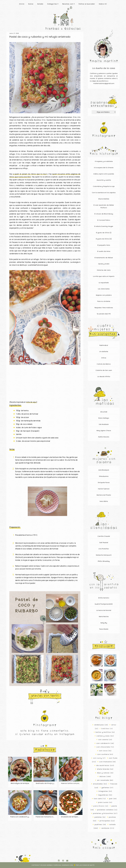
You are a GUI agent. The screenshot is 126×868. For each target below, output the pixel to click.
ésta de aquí (31, 402)
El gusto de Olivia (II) (104, 239)
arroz (114, 725)
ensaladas (98, 784)
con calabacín (103, 743)
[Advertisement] (45, 384)
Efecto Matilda (104, 199)
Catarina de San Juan (104, 370)
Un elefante (104, 351)
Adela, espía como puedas (104, 174)
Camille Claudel (104, 536)
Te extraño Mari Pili (104, 314)
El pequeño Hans (104, 245)
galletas (105, 788)
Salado (40, 4)
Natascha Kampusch (104, 555)
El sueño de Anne (104, 251)
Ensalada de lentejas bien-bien (74, 817)
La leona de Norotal (104, 610)
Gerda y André (104, 264)
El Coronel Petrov (104, 220)
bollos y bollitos (103, 732)
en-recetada (103, 780)
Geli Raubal (104, 542)
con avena (103, 740)
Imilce (104, 358)
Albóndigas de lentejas (20, 783)
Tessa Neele (104, 629)
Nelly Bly (104, 623)
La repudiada (104, 283)
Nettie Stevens (104, 437)
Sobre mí (103, 4)
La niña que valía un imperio (104, 276)
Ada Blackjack (104, 470)
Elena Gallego (104, 418)
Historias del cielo (104, 270)
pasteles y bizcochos (103, 813)
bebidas (105, 728)
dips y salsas (103, 773)
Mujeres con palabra (104, 295)
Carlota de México (104, 364)
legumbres (103, 795)
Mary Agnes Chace (104, 431)
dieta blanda (103, 769)
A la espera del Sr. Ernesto (104, 168)
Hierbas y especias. (54, 865)
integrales (103, 791)
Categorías (53, 4)
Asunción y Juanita (104, 180)
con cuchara (103, 754)
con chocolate (103, 747)
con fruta (113, 758)
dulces (103, 776)
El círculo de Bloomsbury (104, 214)
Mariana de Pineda (104, 495)
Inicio (22, 4)
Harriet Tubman (104, 489)
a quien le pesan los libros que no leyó (30, 174)
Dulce (31, 4)
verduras (105, 828)
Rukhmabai (104, 345)
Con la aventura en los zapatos (104, 193)
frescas (114, 784)
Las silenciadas (104, 289)
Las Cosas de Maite (87, 865)
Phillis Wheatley (104, 561)
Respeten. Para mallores (104, 308)
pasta (114, 806)
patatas (98, 817)
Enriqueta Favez (104, 482)
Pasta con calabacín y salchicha (24, 817)
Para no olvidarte (104, 301)
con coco (103, 751)
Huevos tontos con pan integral (74, 783)
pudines (98, 824)
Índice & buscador (87, 4)
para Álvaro (99, 806)
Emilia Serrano (104, 598)
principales (105, 821)
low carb (98, 799)
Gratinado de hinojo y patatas (48, 783)
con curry (98, 758)
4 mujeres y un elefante (104, 161)
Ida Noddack (104, 424)
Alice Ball (104, 412)
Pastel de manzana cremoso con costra (52, 817)
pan (111, 799)
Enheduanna (104, 476)
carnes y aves (103, 736)
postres (112, 817)
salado (113, 824)
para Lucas (103, 802)
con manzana (106, 762)
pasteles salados (105, 810)
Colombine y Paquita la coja (104, 186)
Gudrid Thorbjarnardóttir (104, 604)
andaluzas (99, 725)
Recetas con (69, 4)
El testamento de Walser (104, 258)
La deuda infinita (104, 376)
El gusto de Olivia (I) (104, 233)
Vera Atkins (104, 501)
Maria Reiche (104, 617)
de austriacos (103, 765)
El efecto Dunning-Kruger (104, 226)
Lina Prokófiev (104, 549)
